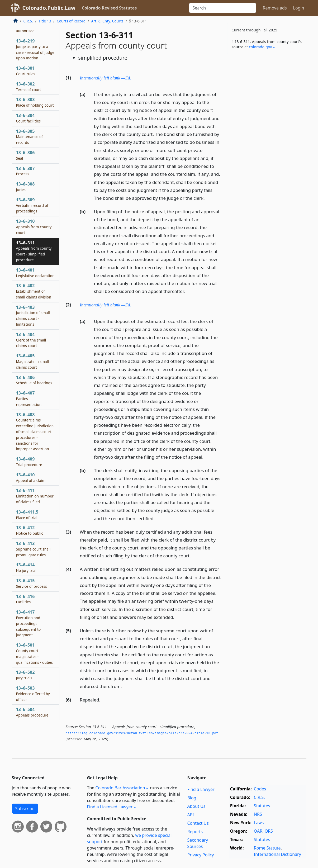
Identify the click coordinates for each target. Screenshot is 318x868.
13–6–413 (33, 549)
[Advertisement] (267, 141)
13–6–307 (25, 171)
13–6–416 (25, 599)
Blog (192, 798)
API (191, 815)
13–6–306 (25, 155)
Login (299, 8)
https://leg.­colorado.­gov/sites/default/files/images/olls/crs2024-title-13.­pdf (142, 733)
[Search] (223, 8)
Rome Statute (267, 848)
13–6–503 (33, 694)
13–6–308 (25, 187)
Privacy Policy (201, 855)
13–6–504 (32, 712)
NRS (258, 814)
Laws (259, 823)
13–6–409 (29, 462)
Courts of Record (71, 21)
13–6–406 (34, 380)
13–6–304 (29, 118)
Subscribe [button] (25, 809)
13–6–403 (33, 316)
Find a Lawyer (201, 789)
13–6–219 (35, 49)
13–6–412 (30, 530)
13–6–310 (34, 227)
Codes (260, 789)
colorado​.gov (260, 47)
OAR (258, 831)
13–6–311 (34, 251)
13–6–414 (26, 567)
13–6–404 (31, 340)
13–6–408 (35, 432)
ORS (269, 831)
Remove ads (275, 8)
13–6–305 (30, 137)
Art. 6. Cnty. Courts (107, 21)
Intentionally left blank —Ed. (105, 78)
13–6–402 (34, 291)
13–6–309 (32, 205)
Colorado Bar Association (120, 788)
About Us (196, 806)
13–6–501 (35, 653)
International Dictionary (277, 854)
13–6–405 (33, 361)
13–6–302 (29, 87)
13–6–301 (26, 71)
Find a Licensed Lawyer (110, 807)
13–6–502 (25, 675)
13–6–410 (31, 477)
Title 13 (45, 21)
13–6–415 (32, 583)
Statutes (262, 806)
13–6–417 (29, 623)
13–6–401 (35, 273)
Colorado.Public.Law (49, 8)
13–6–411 (35, 496)
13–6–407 (29, 399)
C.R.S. (28, 21)
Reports (195, 832)
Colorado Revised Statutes (109, 8)
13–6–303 (35, 102)
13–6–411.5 (27, 515)
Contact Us (198, 823)
